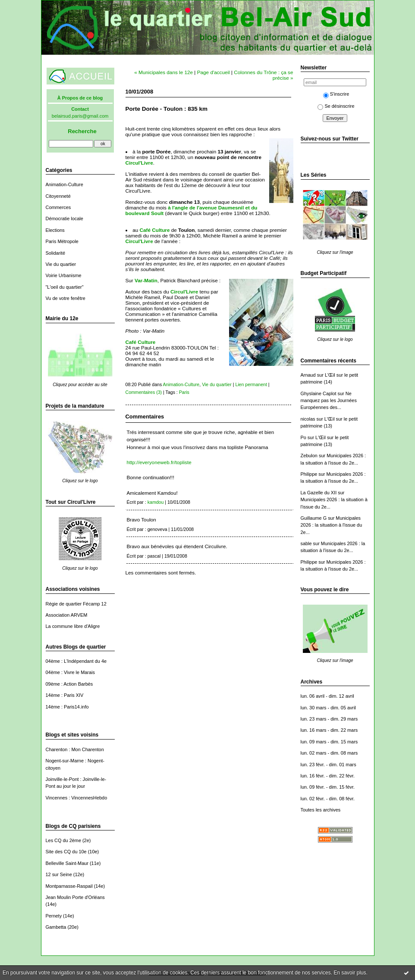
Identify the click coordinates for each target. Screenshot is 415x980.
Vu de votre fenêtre (66, 298)
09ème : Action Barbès (69, 684)
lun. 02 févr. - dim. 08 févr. (328, 799)
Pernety (54, 916)
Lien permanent (251, 384)
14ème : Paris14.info (67, 707)
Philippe (309, 474)
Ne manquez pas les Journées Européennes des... (329, 401)
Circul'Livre (139, 163)
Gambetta (56, 927)
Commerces (58, 207)
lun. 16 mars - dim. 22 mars (329, 730)
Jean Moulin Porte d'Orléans (75, 897)
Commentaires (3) (144, 392)
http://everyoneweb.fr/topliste (159, 462)
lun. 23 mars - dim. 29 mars (329, 719)
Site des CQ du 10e (66, 852)
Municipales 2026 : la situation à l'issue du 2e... (332, 525)
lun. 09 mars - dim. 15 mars (329, 742)
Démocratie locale (64, 218)
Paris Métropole (62, 241)
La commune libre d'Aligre (73, 626)
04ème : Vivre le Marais (70, 672)
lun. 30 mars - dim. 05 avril (329, 708)
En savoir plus (350, 973)
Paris (184, 392)
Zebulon (309, 456)
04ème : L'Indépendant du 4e (76, 661)
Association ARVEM (67, 615)
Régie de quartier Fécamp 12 (76, 604)
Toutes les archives (321, 810)
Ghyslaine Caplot (319, 393)
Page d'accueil (214, 72)
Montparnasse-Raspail (69, 886)
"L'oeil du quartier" (65, 287)
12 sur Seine (59, 874)
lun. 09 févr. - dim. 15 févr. (328, 787)
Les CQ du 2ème (63, 840)
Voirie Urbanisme (64, 275)
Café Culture (155, 230)
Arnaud (308, 375)
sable (306, 543)
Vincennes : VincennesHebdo (77, 798)
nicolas (308, 419)
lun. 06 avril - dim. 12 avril (327, 696)
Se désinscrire (336, 106)
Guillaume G (314, 518)
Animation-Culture (64, 184)
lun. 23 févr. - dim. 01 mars (329, 765)
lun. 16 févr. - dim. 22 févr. (328, 776)
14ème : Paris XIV (65, 695)
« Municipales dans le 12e (163, 72)
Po (303, 437)
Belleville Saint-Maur (67, 863)
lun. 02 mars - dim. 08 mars (329, 753)
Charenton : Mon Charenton (75, 749)
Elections (55, 230)
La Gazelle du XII (319, 493)
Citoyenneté (58, 196)
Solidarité (55, 253)
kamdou (156, 502)
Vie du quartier (61, 264)
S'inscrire (336, 94)
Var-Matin (146, 280)
